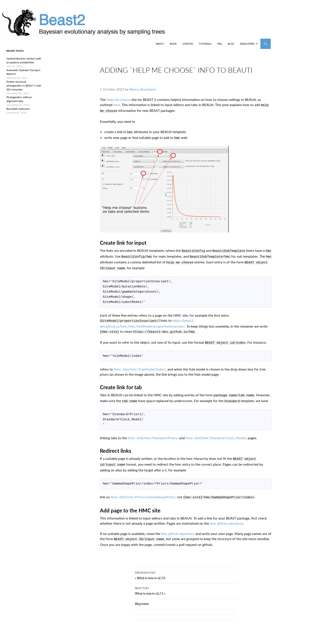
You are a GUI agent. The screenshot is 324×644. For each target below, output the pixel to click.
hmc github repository (226, 516)
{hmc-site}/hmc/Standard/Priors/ (153, 433)
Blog (231, 44)
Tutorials (205, 44)
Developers (247, 44)
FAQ (220, 44)
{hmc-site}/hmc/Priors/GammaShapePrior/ (143, 490)
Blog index (142, 599)
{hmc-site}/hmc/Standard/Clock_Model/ (216, 433)
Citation (188, 44)
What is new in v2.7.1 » (186, 586)
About (160, 44)
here (117, 108)
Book (173, 44)
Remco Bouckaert (143, 93)
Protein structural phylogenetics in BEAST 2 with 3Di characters (24, 86)
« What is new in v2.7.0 (186, 570)
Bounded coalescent (18, 109)
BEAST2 (25, 44)
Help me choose (118, 103)
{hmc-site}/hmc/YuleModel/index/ (140, 365)
